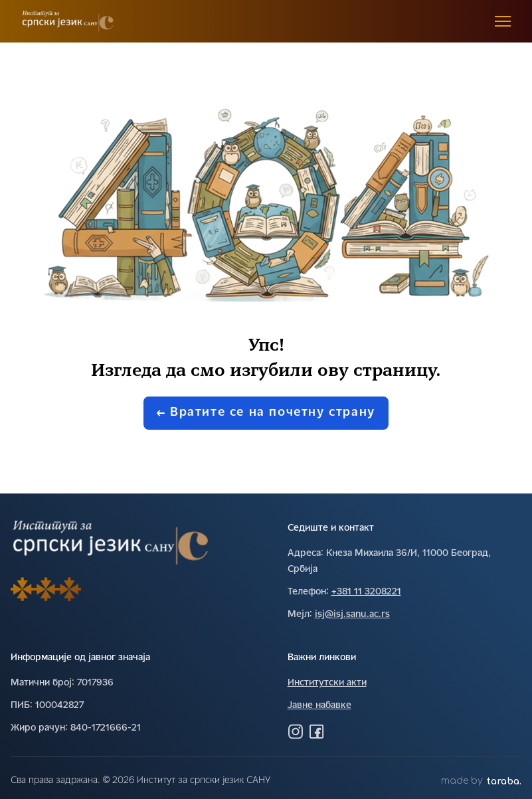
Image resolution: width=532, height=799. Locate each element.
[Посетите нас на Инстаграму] (296, 731)
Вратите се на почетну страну (266, 413)
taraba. (504, 781)
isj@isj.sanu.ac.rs (352, 615)
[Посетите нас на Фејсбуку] (317, 731)
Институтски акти (327, 683)
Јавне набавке (319, 706)
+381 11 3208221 (366, 592)
